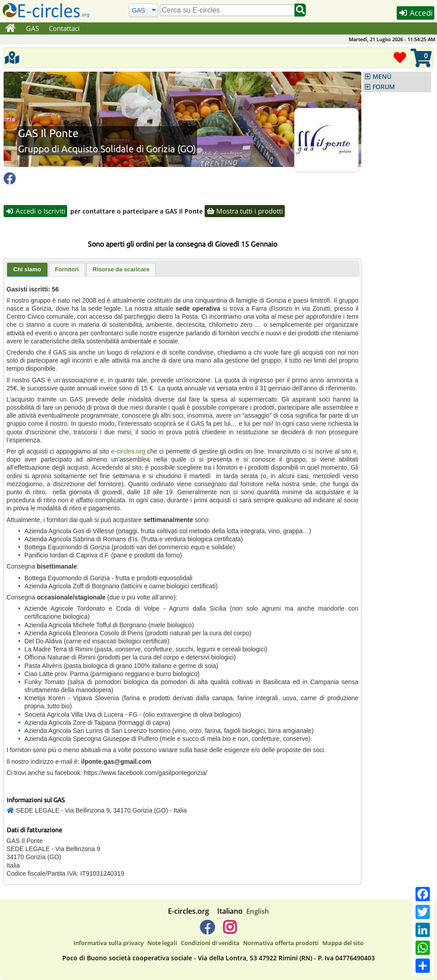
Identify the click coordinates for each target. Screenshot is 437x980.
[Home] (11, 29)
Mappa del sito (343, 943)
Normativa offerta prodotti (281, 943)
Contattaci (64, 28)
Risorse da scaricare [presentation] (121, 269)
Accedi (416, 13)
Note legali (162, 943)
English (258, 911)
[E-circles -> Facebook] (207, 931)
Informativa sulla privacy (109, 943)
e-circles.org (128, 451)
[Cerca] (144, 10)
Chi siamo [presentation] (27, 269)
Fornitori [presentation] (67, 269)
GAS (32, 28)
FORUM (384, 87)
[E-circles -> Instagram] (229, 931)
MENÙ (382, 77)
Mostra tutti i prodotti (245, 211)
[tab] (27, 270)
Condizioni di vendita (210, 943)
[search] (227, 10)
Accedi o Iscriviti (35, 211)
